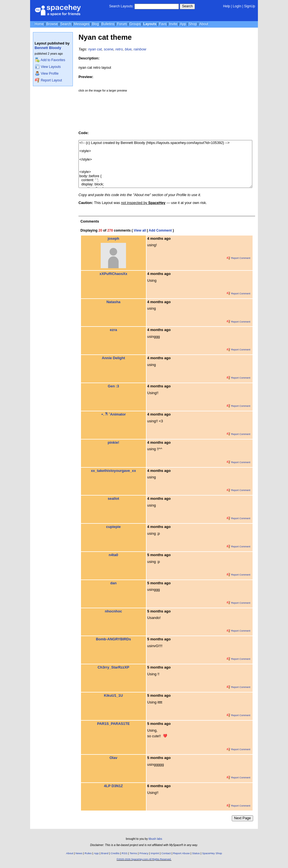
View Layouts (48, 67)
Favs (163, 24)
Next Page (242, 818)
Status (196, 853)
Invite (173, 24)
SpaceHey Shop (212, 853)
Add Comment (160, 230)
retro (119, 49)
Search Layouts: (121, 6)
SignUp (250, 6)
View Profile (47, 74)
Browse (52, 24)
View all (140, 230)
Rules (88, 853)
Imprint (155, 853)
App (183, 24)
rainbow (140, 49)
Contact (166, 853)
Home (39, 24)
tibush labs (155, 839)
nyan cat (95, 49)
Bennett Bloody (48, 48)
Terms (133, 853)
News (79, 853)
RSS (125, 853)
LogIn (237, 6)
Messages (81, 24)
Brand (105, 853)
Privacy (144, 853)
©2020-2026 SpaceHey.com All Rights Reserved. (144, 859)
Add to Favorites (50, 60)
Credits (115, 853)
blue (128, 49)
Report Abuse (181, 853)
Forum (122, 24)
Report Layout (48, 80)
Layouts (150, 24)
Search (187, 6)
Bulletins (108, 24)
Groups (135, 24)
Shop (193, 24)
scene (109, 49)
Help (227, 6)
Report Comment (238, 258)
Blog (95, 24)
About (204, 24)
